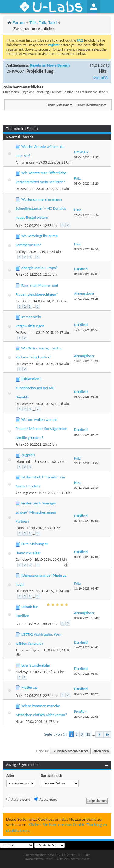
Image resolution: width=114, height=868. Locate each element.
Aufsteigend (18, 799)
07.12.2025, (86, 488)
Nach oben (101, 751)
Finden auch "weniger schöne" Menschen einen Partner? (36, 512)
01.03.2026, (86, 274)
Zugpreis (28, 455)
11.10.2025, (86, 589)
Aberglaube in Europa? (40, 268)
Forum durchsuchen (90, 105)
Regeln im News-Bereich (50, 65)
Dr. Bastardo (24, 189)
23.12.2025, (86, 463)
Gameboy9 (24, 560)
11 (88, 734)
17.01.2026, (86, 330)
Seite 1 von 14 (56, 734)
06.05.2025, (86, 694)
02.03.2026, (86, 249)
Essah (20, 528)
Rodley (21, 252)
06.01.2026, (86, 397)
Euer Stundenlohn (36, 665)
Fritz (19, 226)
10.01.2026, (86, 361)
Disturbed (23, 462)
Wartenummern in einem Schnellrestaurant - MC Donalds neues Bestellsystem (41, 208)
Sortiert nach (52, 775)
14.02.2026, (86, 299)
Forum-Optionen (58, 105)
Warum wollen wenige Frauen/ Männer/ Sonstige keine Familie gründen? (41, 429)
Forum (19, 22)
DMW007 (15, 71)
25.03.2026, (86, 215)
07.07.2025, (86, 674)
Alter (10, 775)
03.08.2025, (86, 618)
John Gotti (23, 301)
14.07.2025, (86, 647)
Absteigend (46, 799)
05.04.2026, (86, 157)
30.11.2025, (86, 557)
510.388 (100, 78)
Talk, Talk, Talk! (43, 22)
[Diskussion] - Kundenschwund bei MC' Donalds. (35, 388)
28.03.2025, (86, 717)
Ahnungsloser (26, 162)
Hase (19, 722)
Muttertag (29, 687)
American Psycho (28, 650)
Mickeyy (22, 672)
